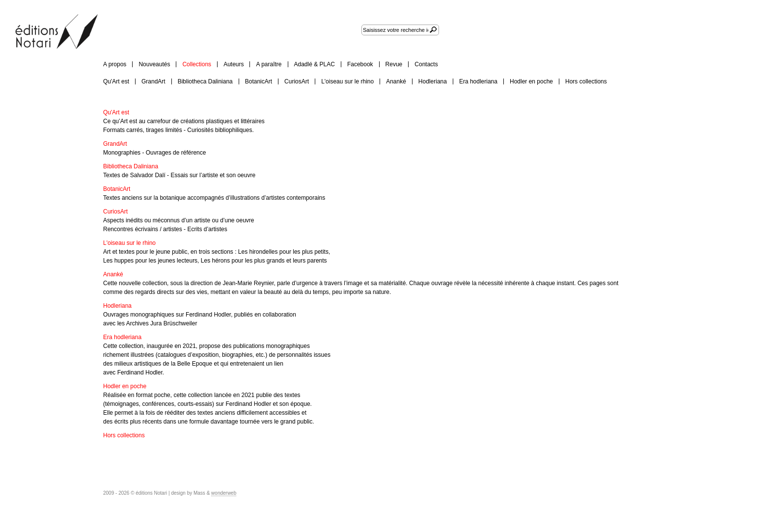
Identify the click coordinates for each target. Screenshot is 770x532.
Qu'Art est (116, 81)
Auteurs (234, 64)
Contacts (426, 64)
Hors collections (586, 81)
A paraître (269, 64)
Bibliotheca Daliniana (205, 81)
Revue (394, 64)
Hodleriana (433, 81)
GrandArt (153, 81)
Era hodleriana (478, 81)
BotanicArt (259, 81)
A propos (115, 64)
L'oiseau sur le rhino (347, 81)
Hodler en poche (531, 81)
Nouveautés (154, 64)
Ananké (396, 81)
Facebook (360, 64)
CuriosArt (297, 81)
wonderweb (224, 493)
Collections (197, 64)
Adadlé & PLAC (315, 64)
